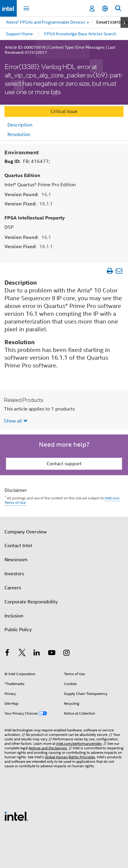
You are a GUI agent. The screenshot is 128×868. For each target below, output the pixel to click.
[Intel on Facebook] (7, 653)
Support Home (19, 34)
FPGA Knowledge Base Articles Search (80, 34)
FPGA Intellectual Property (35, 218)
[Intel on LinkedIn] (37, 653)
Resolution (19, 135)
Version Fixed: (29, 203)
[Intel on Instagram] (66, 653)
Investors (14, 573)
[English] (105, 9)
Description (20, 125)
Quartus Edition (22, 175)
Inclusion (14, 616)
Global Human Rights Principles (70, 757)
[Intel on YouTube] (52, 653)
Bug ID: (27, 161)
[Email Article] (119, 270)
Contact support (64, 463)
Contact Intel (18, 545)
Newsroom (16, 559)
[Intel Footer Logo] (16, 816)
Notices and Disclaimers (48, 748)
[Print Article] (110, 270)
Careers (13, 588)
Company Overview (26, 532)
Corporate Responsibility (31, 602)
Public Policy (18, 629)
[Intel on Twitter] (22, 653)
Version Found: (28, 194)
